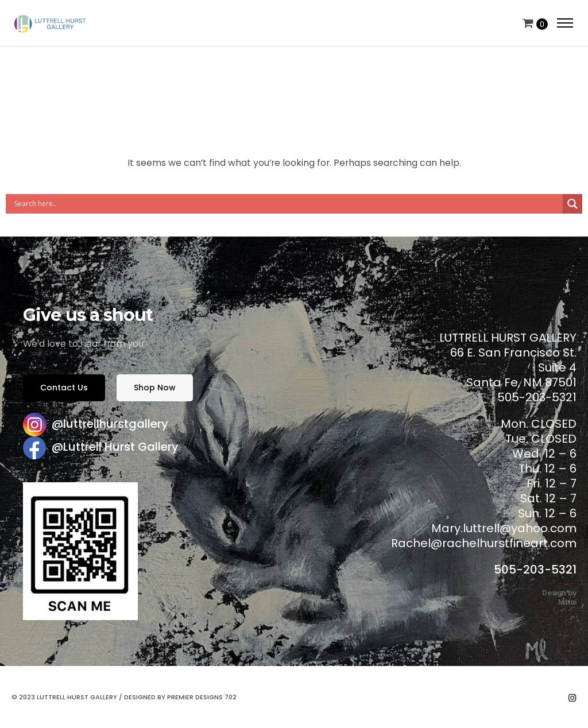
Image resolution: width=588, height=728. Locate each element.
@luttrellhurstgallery (110, 424)
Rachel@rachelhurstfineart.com (484, 543)
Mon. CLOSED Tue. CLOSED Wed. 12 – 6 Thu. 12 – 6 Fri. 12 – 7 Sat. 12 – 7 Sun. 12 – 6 (539, 468)
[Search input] (287, 204)
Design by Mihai (559, 597)
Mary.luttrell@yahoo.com (504, 528)
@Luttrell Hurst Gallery (115, 447)
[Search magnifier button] (572, 204)
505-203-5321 (535, 570)
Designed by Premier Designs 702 (180, 697)
